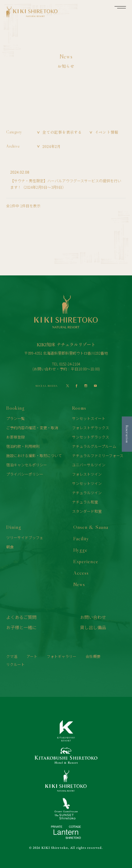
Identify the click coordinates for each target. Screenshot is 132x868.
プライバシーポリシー (25, 474)
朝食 (10, 547)
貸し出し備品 (93, 627)
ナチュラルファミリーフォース (98, 455)
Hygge (80, 550)
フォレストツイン (87, 474)
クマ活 (12, 656)
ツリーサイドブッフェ (25, 537)
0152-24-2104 (70, 364)
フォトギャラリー (62, 656)
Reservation (127, 434)
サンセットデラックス (91, 437)
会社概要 (93, 656)
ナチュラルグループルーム (94, 446)
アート (32, 656)
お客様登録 (15, 437)
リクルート (15, 664)
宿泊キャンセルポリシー (27, 465)
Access (81, 573)
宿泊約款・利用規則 (23, 446)
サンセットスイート (89, 418)
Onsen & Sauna (91, 527)
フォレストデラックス (91, 428)
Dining (14, 527)
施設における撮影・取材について (34, 455)
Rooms (79, 408)
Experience (86, 561)
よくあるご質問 (21, 617)
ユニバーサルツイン (89, 465)
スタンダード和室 (87, 511)
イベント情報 (107, 132)
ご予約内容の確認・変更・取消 (32, 428)
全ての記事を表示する (62, 132)
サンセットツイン (87, 483)
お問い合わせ (93, 617)
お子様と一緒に (21, 627)
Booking (15, 408)
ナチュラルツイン (87, 492)
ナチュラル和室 (85, 502)
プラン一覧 (15, 418)
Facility (81, 538)
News (79, 584)
